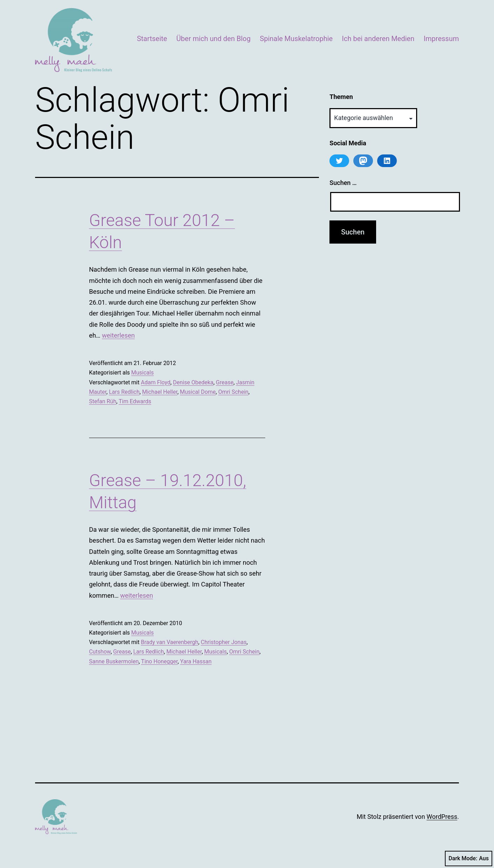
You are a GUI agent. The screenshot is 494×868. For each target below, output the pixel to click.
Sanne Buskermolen (114, 661)
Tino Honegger (159, 661)
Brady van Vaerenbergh (169, 642)
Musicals (142, 373)
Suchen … (343, 183)
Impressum (441, 39)
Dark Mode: (469, 859)
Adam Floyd (155, 382)
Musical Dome (198, 392)
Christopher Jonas (223, 642)
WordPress (442, 817)
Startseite (152, 39)
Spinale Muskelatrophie (296, 39)
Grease (225, 382)
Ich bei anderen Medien (378, 39)
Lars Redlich (124, 392)
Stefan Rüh (103, 401)
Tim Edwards (135, 401)
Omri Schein (233, 392)
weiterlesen (118, 335)
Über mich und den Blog (214, 39)
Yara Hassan (196, 661)
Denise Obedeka (193, 382)
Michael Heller (160, 392)
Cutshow (100, 652)
